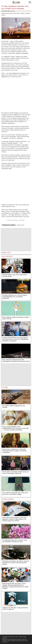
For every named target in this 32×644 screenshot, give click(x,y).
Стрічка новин (20, 225)
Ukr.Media (25, 53)
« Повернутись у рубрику (9, 225)
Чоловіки (10, 220)
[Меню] (30, 2)
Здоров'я (13, 11)
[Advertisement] (16, 95)
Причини (15, 220)
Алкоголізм (22, 220)
